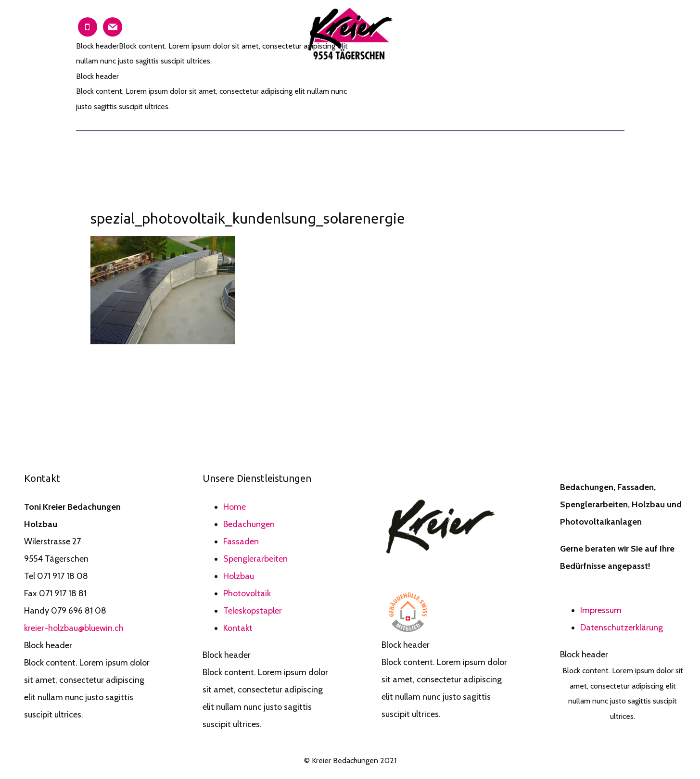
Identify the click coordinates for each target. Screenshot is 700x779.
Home (235, 507)
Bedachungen (249, 524)
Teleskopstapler (253, 611)
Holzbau (239, 576)
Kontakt (238, 628)
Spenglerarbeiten (255, 559)
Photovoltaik (247, 593)
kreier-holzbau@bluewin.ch (74, 628)
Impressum (601, 610)
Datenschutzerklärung (622, 628)
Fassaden (241, 541)
